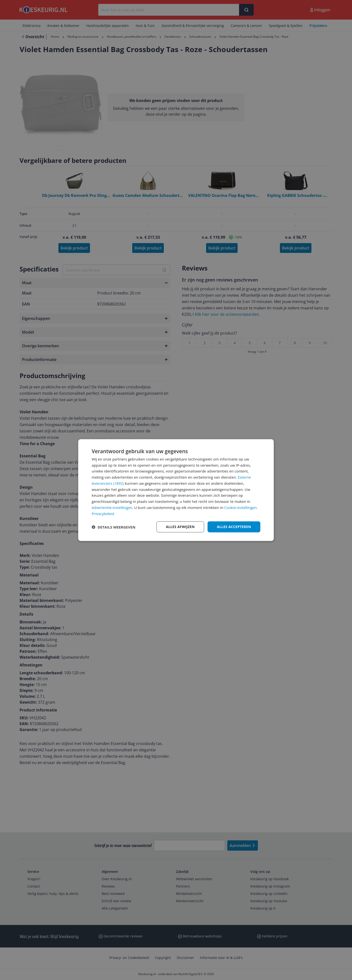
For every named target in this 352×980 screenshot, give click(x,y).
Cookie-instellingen (241, 507)
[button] (114, 527)
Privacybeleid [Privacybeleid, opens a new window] (103, 513)
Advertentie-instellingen (112, 507)
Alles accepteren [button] (234, 527)
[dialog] (176, 490)
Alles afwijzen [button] (180, 527)
